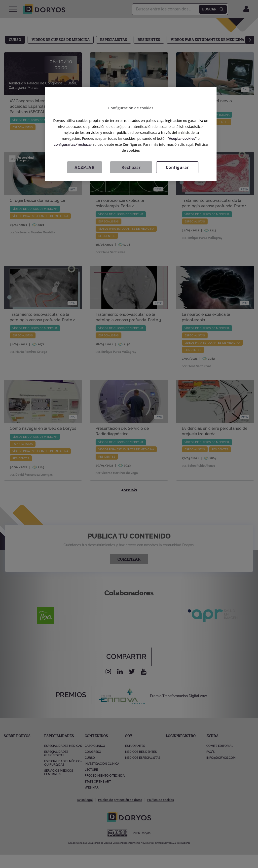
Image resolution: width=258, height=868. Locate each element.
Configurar (132, 144)
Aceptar (85, 167)
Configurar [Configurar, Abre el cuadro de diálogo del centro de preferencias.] (177, 167)
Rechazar (131, 167)
